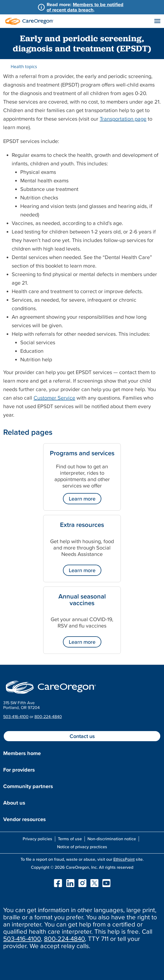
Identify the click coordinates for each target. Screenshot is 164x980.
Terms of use (70, 839)
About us (14, 803)
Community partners (28, 786)
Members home (22, 753)
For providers (19, 770)
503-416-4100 (16, 716)
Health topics (24, 67)
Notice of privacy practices (82, 847)
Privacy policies (37, 839)
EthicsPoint (124, 859)
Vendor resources (25, 819)
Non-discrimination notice (112, 839)
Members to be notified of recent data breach (85, 7)
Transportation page (123, 119)
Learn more (82, 499)
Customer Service (54, 398)
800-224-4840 (48, 716)
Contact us (82, 736)
